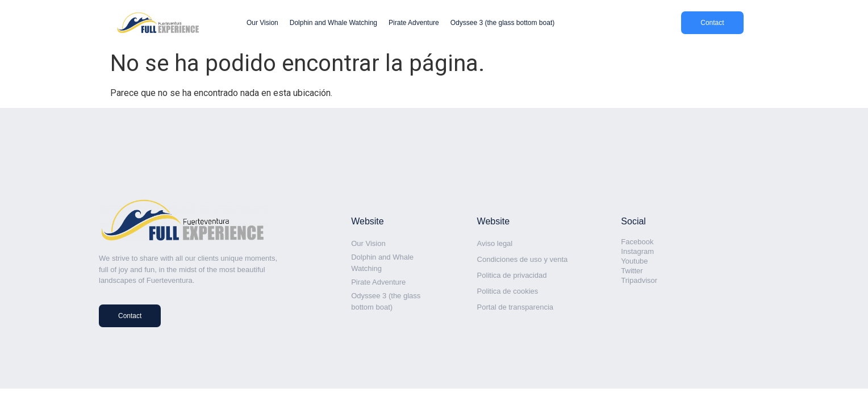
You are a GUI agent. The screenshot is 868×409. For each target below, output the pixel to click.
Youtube (634, 261)
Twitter (632, 271)
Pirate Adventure (414, 23)
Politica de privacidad (512, 275)
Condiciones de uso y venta (523, 259)
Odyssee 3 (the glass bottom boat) (502, 23)
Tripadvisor (639, 280)
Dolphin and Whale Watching (333, 23)
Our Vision (262, 23)
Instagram (637, 251)
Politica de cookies (508, 291)
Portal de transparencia (515, 307)
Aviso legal (495, 243)
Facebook (637, 242)
